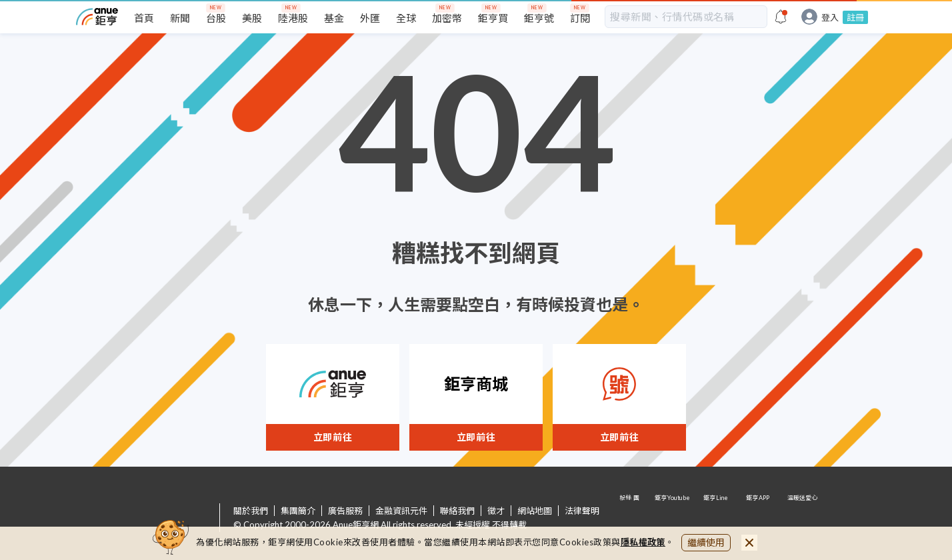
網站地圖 (535, 511)
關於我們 (251, 511)
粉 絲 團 (631, 519)
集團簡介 (298, 511)
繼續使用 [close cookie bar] (706, 542)
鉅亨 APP (759, 519)
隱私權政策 (643, 542)
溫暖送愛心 (801, 519)
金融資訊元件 (401, 511)
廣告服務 (345, 511)
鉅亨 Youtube (673, 519)
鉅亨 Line (716, 519)
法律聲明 (582, 511)
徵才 (496, 511)
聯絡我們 (457, 511)
